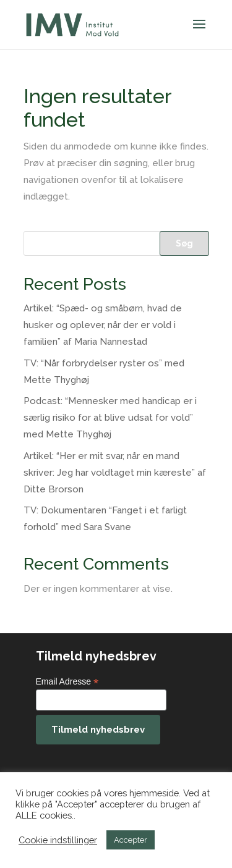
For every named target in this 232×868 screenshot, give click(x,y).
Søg (184, 243)
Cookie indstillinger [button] (58, 840)
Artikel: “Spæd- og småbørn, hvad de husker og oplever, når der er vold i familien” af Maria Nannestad (103, 325)
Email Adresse (67, 682)
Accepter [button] (131, 840)
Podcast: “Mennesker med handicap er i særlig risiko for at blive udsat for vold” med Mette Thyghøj (110, 418)
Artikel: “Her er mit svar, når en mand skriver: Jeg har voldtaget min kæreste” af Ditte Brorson (115, 473)
